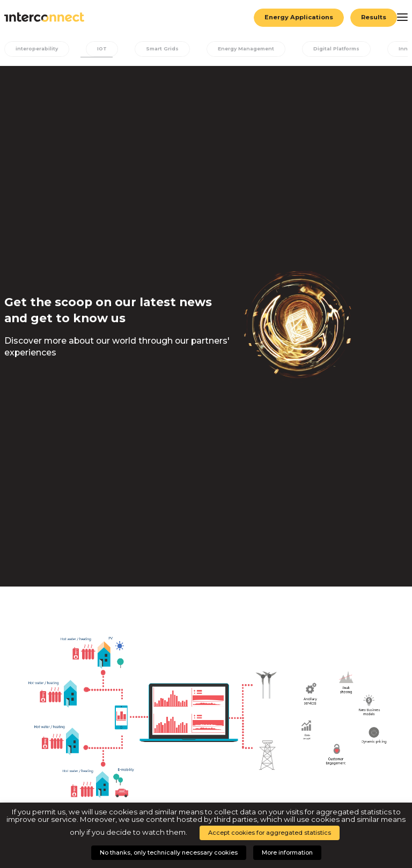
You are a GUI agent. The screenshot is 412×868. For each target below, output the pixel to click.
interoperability (38, 49)
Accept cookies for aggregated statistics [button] (270, 833)
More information (287, 852)
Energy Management (251, 49)
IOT (104, 49)
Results (373, 17)
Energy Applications (298, 17)
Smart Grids (165, 49)
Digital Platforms (343, 49)
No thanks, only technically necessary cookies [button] (169, 852)
